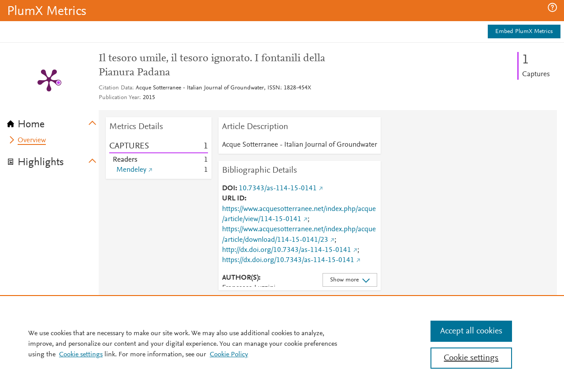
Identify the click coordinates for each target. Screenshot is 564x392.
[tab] (53, 122)
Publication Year (119, 98)
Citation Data (115, 88)
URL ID (233, 199)
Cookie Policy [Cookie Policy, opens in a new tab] (229, 355)
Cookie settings (81, 355)
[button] (552, 7)
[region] (282, 344)
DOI (229, 189)
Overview (32, 141)
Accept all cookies (471, 331)
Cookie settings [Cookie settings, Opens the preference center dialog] (471, 358)
